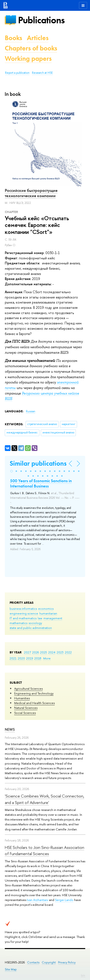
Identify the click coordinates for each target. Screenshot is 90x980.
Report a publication (17, 73)
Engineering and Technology (34, 693)
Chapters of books (31, 48)
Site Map (11, 969)
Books (13, 38)
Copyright (49, 962)
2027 (27, 652)
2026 (36, 652)
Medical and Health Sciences (34, 703)
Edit (83, 975)
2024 (52, 652)
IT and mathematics (23, 618)
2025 (44, 652)
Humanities (22, 698)
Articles (38, 38)
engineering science (24, 613)
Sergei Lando (64, 900)
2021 (13, 658)
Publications (41, 20)
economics (46, 609)
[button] (12, 471)
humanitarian (48, 613)
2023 (60, 652)
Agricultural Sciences (28, 688)
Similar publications (38, 463)
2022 (68, 652)
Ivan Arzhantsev (38, 900)
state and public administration (31, 628)
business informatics (23, 609)
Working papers (28, 58)
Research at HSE (42, 73)
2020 (21, 658)
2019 (30, 658)
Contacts (33, 962)
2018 (38, 658)
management (53, 618)
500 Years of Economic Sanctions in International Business (41, 483)
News (10, 729)
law (40, 618)
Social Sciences (25, 713)
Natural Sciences (26, 708)
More (47, 658)
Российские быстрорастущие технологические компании (31, 193)
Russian (31, 411)
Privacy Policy (67, 962)
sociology (35, 623)
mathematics (18, 623)
